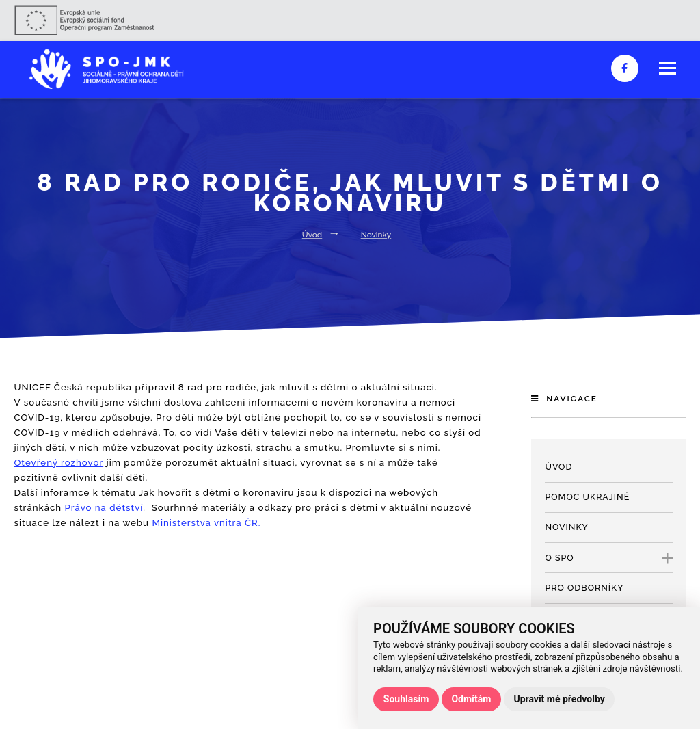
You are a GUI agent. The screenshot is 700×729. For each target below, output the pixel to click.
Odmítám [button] (471, 699)
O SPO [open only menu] (608, 558)
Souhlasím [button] (406, 699)
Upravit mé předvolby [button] (559, 699)
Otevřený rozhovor (58, 463)
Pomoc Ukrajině (587, 497)
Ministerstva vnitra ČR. (206, 523)
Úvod (312, 235)
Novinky (376, 235)
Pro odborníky (584, 588)
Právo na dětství (104, 508)
